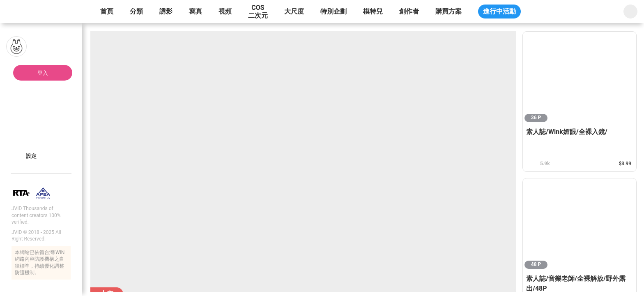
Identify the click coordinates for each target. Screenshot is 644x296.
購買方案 (448, 11)
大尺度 (294, 11)
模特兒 (373, 11)
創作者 (409, 11)
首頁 (107, 11)
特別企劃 (333, 11)
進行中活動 (499, 11)
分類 (136, 11)
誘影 (166, 11)
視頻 (225, 11)
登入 (43, 73)
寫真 (195, 11)
